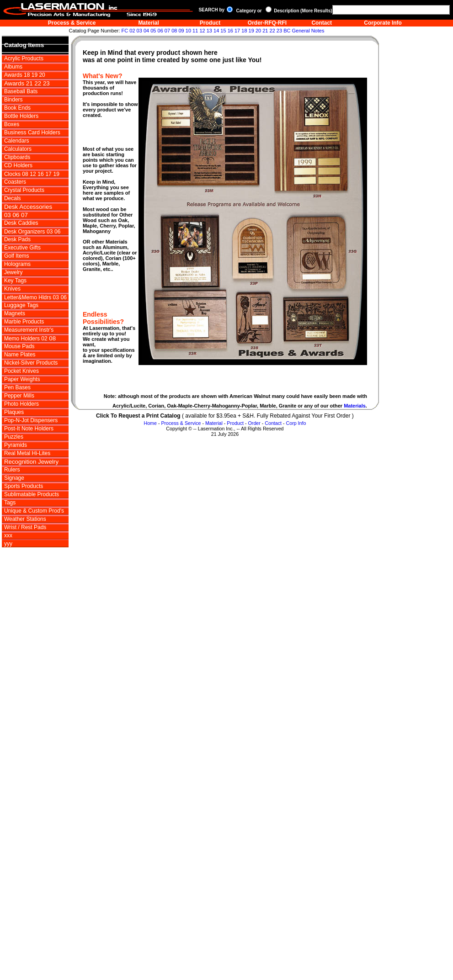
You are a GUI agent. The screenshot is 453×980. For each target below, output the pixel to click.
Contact (322, 23)
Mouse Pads (19, 346)
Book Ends (17, 108)
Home (150, 423)
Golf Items (17, 256)
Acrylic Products (24, 58)
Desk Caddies (21, 223)
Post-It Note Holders (29, 429)
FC (125, 31)
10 (188, 31)
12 (202, 31)
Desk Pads (17, 239)
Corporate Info (383, 23)
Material (148, 23)
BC (287, 31)
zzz (9, 552)
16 (230, 31)
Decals (13, 198)
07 (167, 31)
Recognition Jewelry (31, 462)
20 (258, 31)
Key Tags (15, 281)
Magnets (15, 313)
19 (251, 31)
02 (132, 31)
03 (139, 31)
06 (160, 31)
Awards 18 (17, 75)
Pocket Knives (21, 371)
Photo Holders (21, 404)
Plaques (14, 412)
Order (254, 423)
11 (195, 31)
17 (237, 31)
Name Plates (20, 355)
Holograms (17, 264)
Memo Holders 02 (26, 339)
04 (146, 31)
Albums (13, 67)
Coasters (15, 182)
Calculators (18, 149)
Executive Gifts (22, 248)
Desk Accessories (28, 207)
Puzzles (14, 437)
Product (210, 23)
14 (216, 31)
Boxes (12, 124)
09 (181, 31)
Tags (10, 503)
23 (279, 31)
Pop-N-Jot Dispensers (31, 420)
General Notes (308, 31)
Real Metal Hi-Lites (27, 453)
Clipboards (17, 157)
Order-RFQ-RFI (267, 23)
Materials (355, 406)
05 (153, 31)
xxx (8, 535)
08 (174, 31)
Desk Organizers (24, 232)
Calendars (17, 141)
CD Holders (18, 165)
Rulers (12, 470)
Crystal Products (24, 190)
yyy (8, 544)
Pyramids (16, 445)
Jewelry (13, 272)
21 (265, 31)
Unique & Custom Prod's (34, 511)
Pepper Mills (19, 396)
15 (223, 31)
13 (209, 31)
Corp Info (296, 423)
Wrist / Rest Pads (25, 527)
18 (244, 31)
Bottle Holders (21, 116)
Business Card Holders (32, 132)
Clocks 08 (16, 174)
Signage (14, 478)
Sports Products (24, 486)
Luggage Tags (21, 305)
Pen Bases (17, 387)
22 (272, 31)
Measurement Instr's (29, 330)
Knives (12, 289)
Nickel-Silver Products (31, 363)
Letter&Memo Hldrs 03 (32, 297)
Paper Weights (22, 379)
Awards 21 (19, 83)
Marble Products (24, 322)
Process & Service (72, 23)
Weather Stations (25, 519)
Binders (13, 100)
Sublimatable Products (32, 494)
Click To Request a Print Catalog (138, 416)
